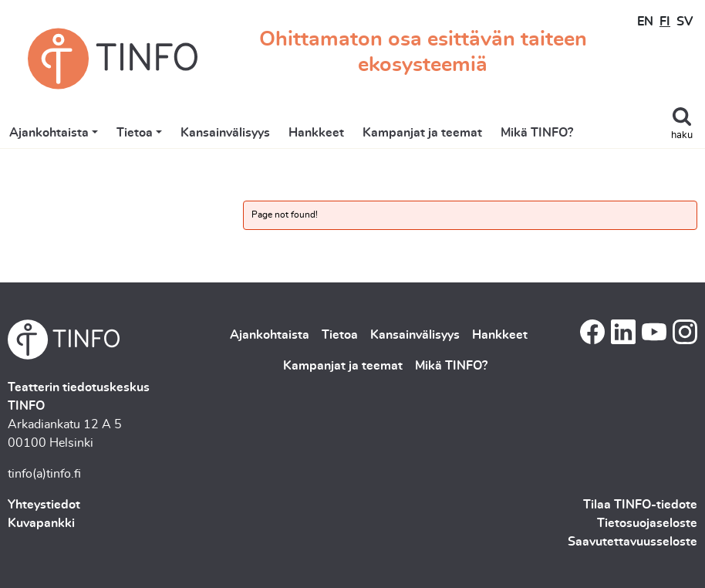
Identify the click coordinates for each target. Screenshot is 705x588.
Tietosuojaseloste (647, 523)
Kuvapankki (41, 523)
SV (685, 22)
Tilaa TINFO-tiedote (640, 505)
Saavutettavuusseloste (632, 542)
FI (665, 22)
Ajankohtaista (49, 133)
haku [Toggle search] (682, 135)
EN (645, 22)
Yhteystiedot (44, 505)
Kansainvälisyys (225, 133)
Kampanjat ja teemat (422, 133)
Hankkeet (316, 133)
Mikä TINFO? (537, 133)
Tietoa (135, 133)
